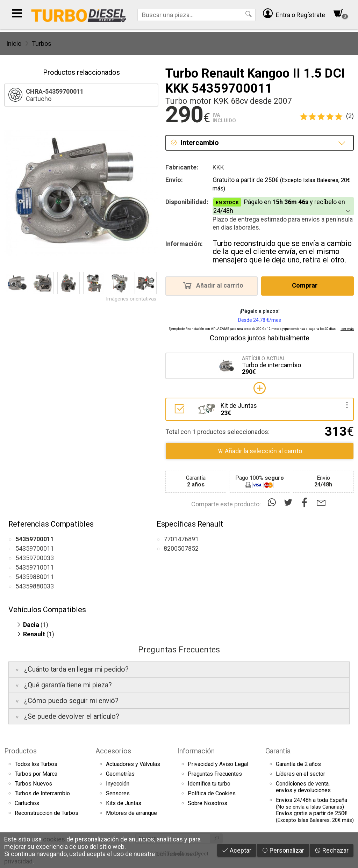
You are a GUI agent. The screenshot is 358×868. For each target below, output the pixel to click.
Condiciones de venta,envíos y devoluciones (303, 787)
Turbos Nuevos (33, 784)
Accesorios (113, 751)
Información (196, 751)
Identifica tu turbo (209, 784)
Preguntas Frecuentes (215, 774)
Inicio (14, 44)
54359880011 (35, 577)
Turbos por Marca (36, 774)
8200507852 (181, 548)
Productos (20, 751)
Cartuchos (27, 803)
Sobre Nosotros (207, 803)
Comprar (307, 285)
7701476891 (181, 539)
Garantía (278, 751)
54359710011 (35, 567)
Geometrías (120, 774)
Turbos (42, 44)
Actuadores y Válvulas (133, 764)
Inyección (118, 784)
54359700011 (35, 548)
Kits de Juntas (124, 803)
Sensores (118, 793)
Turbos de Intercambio (42, 793)
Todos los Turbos (36, 764)
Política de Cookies (212, 793)
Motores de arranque (131, 813)
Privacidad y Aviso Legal (218, 764)
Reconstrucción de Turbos (46, 813)
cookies (54, 839)
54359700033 (35, 558)
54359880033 (35, 586)
